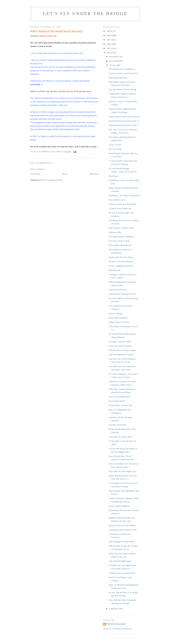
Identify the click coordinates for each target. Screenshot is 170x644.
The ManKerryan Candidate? (121, 237)
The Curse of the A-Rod (119, 241)
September (114, 609)
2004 (109, 53)
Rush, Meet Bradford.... (119, 318)
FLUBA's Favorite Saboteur (121, 262)
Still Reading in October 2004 (122, 542)
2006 (109, 44)
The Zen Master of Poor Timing (122, 89)
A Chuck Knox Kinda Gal (120, 208)
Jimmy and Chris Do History (121, 257)
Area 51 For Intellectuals (119, 397)
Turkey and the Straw (118, 290)
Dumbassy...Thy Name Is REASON (124, 195)
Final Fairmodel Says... (119, 78)
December (114, 56)
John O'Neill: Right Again (120, 561)
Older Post (94, 174)
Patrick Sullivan (116, 624)
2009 (109, 31)
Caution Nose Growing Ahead (122, 573)
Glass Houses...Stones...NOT (121, 228)
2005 (109, 48)
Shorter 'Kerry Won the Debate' (122, 525)
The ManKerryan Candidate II (122, 69)
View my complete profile (118, 629)
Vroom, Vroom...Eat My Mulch (122, 204)
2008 (109, 35)
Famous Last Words (117, 425)
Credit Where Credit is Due (120, 405)
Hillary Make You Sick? (119, 322)
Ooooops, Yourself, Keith (120, 342)
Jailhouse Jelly (115, 232)
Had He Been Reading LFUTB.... (123, 294)
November (114, 61)
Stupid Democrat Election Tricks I (123, 125)
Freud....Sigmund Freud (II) (121, 266)
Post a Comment (37, 169)
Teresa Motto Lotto (117, 200)
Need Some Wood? (117, 401)
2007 (109, 40)
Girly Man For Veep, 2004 (120, 437)
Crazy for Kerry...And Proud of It (123, 73)
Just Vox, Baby (115, 149)
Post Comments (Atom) (52, 180)
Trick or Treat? (115, 145)
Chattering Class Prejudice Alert (123, 530)
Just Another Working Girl (120, 245)
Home (65, 174)
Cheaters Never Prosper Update (122, 350)
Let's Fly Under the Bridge (85, 14)
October (113, 65)
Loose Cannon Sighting (119, 506)
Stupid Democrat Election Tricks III (124, 117)
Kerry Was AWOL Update (120, 346)
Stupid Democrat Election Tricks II (124, 121)
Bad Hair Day (115, 270)
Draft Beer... (114, 176)
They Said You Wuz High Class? (123, 471)
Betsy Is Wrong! (116, 313)
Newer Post (35, 174)
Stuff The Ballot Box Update (121, 355)
